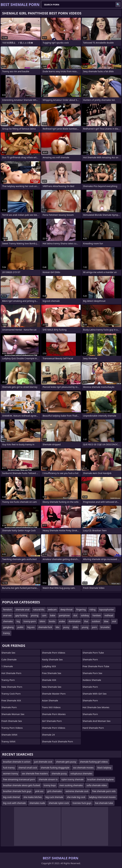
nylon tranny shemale (72, 779)
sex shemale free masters (35, 773)
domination (74, 621)
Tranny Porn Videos (12, 728)
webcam (52, 609)
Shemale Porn (9, 707)
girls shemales (55, 791)
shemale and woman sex (97, 721)
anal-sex (7, 615)
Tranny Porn (8, 680)
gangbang (8, 627)
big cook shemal (11, 797)
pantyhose (64, 615)
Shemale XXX (49, 680)
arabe (62, 621)
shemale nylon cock (59, 803)
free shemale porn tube (96, 666)
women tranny (11, 773)
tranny (6, 633)
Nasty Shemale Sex (52, 659)
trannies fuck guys (82, 803)
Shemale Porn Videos (54, 653)
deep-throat (66, 609)
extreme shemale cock (77, 791)
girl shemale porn (52, 721)
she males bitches (33, 797)
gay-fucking (21, 615)
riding (92, 609)
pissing (35, 615)
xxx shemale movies (83, 768)
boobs (52, 621)
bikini (42, 621)
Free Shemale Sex (51, 673)
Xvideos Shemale (92, 680)
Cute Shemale (9, 659)
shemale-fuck (45, 627)
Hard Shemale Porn (93, 728)
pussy (66, 627)
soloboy (85, 615)
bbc (58, 627)
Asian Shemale (50, 700)
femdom (7, 609)
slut (75, 615)
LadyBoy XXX (49, 666)
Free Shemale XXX (11, 700)
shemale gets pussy (66, 762)
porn (94, 627)
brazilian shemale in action (17, 762)
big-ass (31, 627)
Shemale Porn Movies (54, 714)
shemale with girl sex (95, 694)
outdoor (96, 621)
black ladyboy (104, 768)
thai (86, 621)
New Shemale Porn (12, 687)
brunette (105, 627)
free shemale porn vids (104, 791)
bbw (106, 621)
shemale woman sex (13, 714)
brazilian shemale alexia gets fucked (22, 785)
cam (44, 615)
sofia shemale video (97, 785)
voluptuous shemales (81, 773)
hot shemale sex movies (96, 707)
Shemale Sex (8, 653)
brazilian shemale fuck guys (17, 791)
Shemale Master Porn (54, 694)
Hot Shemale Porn (11, 673)
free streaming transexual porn (19, 779)
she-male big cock (76, 797)
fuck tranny (9, 768)
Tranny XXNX (8, 741)
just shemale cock (43, 762)
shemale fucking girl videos (94, 762)
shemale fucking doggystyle (55, 768)
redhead (109, 615)
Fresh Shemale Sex (12, 721)
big (18, 621)
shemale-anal (22, 609)
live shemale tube (104, 803)
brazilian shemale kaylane (100, 779)
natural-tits (39, 609)
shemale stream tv (48, 779)
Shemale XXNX (9, 735)
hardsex (97, 615)
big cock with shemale (14, 803)
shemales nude (37, 803)
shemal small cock (28, 768)
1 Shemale (7, 666)
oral (114, 621)
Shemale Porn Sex (92, 673)
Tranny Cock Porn (11, 694)
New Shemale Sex (52, 687)
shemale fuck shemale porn (57, 741)
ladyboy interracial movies (102, 797)
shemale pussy (59, 773)
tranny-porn (30, 621)
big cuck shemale (54, 797)
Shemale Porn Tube (93, 653)
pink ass (39, 791)
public (20, 627)
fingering (81, 609)
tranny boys (50, 785)
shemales (8, 621)
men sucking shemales (71, 785)
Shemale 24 (48, 735)
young (85, 627)
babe (53, 615)
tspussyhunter (107, 609)
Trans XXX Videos (51, 707)
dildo (75, 627)
